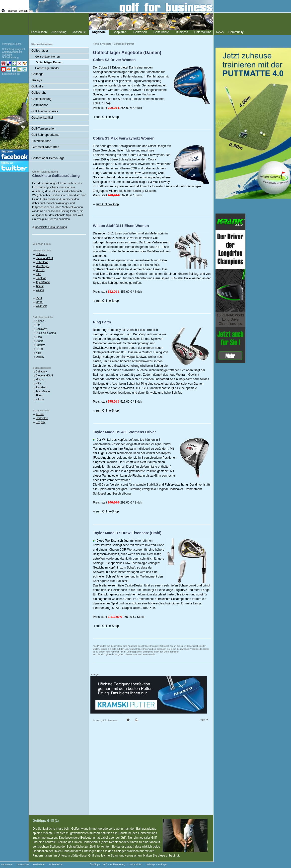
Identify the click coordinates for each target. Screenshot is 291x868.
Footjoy (40, 345)
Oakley (40, 357)
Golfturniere (161, 32)
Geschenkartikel (42, 118)
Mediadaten (39, 865)
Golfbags (37, 74)
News (220, 32)
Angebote (107, 44)
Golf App (163, 865)
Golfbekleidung (41, 99)
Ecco (39, 337)
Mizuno (40, 270)
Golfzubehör (39, 105)
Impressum (7, 865)
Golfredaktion (56, 865)
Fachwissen (39, 32)
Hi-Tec (39, 349)
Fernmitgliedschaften (45, 147)
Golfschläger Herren (47, 57)
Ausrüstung (59, 32)
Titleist (39, 286)
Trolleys (37, 80)
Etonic (39, 341)
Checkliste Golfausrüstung (51, 227)
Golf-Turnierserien (43, 129)
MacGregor (42, 266)
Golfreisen (140, 32)
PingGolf (41, 278)
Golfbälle (37, 86)
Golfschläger (40, 51)
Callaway (41, 254)
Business (182, 32)
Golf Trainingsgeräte (45, 111)
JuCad (40, 414)
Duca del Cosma (46, 333)
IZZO (39, 298)
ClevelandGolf (44, 258)
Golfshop (150, 865)
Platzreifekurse (41, 141)
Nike (38, 274)
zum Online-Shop (107, 117)
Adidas (40, 321)
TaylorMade (43, 282)
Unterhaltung (203, 32)
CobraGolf (42, 262)
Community (236, 32)
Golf (105, 865)
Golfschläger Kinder (47, 68)
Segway (40, 422)
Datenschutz (23, 865)
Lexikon (23, 11)
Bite (38, 325)
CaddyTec (42, 418)
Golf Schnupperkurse (45, 135)
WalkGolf (41, 306)
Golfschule (79, 32)
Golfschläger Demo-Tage (48, 158)
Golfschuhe (39, 93)
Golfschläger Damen (124, 44)
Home (96, 44)
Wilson (40, 290)
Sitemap (12, 11)
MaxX (39, 302)
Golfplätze (119, 32)
